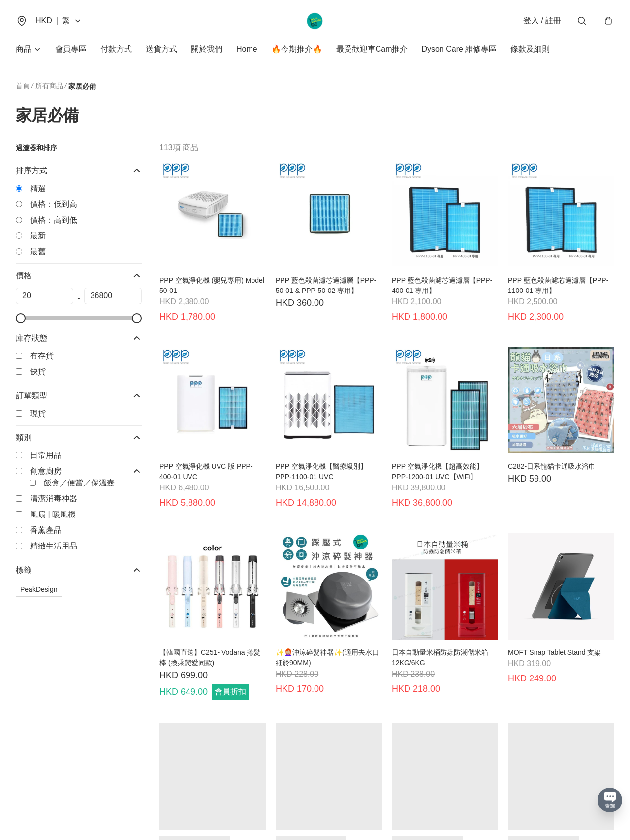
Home (247, 49)
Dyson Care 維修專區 (459, 49)
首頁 (23, 86)
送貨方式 (161, 49)
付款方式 (116, 49)
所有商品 (49, 86)
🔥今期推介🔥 (297, 49)
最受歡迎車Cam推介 (372, 49)
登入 (542, 20)
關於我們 (207, 49)
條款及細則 (530, 49)
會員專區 (71, 49)
